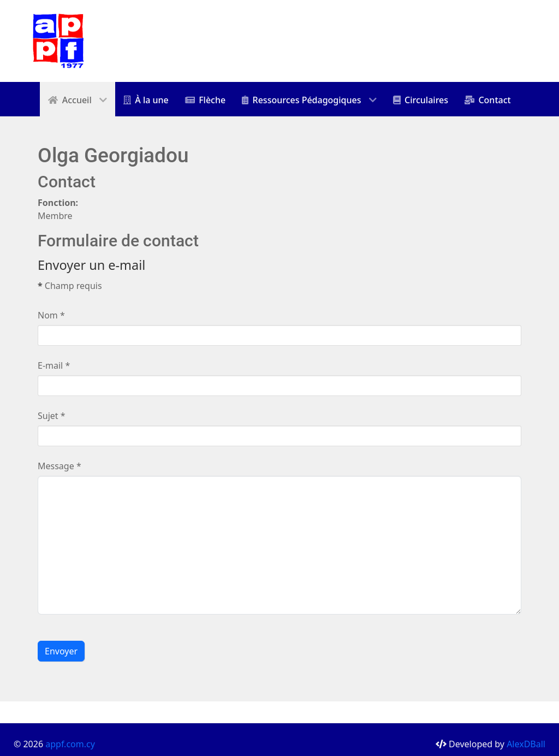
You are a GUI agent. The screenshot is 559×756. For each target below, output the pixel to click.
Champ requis (70, 286)
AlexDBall (526, 744)
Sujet (52, 416)
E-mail (54, 365)
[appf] (58, 40)
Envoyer (61, 651)
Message (60, 466)
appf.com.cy (70, 744)
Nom (51, 315)
